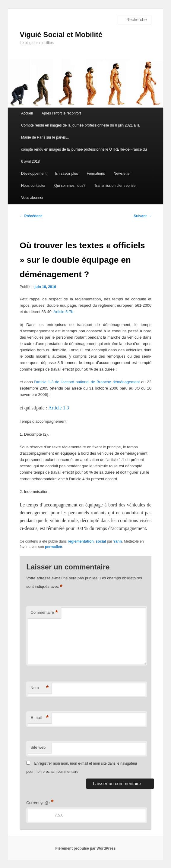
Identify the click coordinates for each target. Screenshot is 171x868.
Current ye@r (40, 803)
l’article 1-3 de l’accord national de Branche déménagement (87, 382)
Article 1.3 (59, 408)
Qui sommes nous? (70, 186)
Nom (40, 688)
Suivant (142, 216)
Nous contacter (33, 186)
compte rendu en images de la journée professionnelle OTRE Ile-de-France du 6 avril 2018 (84, 155)
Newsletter (122, 174)
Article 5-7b (63, 312)
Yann (117, 541)
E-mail (40, 718)
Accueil (27, 113)
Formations (96, 174)
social (101, 541)
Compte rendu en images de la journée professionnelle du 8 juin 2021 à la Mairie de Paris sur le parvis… (80, 131)
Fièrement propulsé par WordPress (86, 848)
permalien (54, 547)
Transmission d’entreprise (115, 186)
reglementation (81, 541)
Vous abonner (32, 198)
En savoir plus (66, 174)
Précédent (31, 216)
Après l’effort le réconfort (61, 113)
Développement (34, 174)
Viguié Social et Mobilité (61, 34)
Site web (38, 747)
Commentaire (44, 613)
